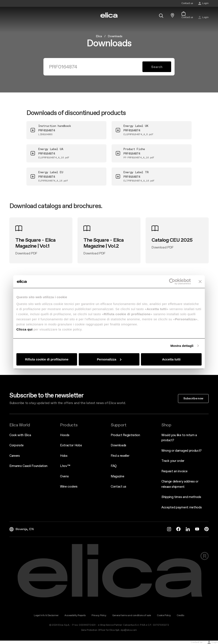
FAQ (114, 466)
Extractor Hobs (71, 445)
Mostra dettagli (182, 346)
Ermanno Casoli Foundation (28, 466)
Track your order (173, 461)
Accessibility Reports (75, 615)
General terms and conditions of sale (132, 615)
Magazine (117, 476)
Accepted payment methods (181, 507)
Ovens (64, 476)
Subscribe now (193, 398)
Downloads (118, 445)
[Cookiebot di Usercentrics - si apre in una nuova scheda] (172, 282)
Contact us (118, 486)
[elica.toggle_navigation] (11, 15)
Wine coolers (69, 486)
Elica (99, 36)
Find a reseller (120, 456)
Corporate (16, 445)
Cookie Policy (164, 615)
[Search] (95, 67)
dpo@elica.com (129, 630)
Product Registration (125, 435)
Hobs (64, 456)
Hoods (65, 435)
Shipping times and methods (181, 497)
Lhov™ (65, 466)
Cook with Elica (20, 435)
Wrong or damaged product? (181, 450)
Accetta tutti (171, 359)
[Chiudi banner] (200, 282)
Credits (180, 615)
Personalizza (109, 359)
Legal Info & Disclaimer (46, 615)
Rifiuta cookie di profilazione (47, 359)
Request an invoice (174, 471)
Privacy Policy (99, 615)
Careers (15, 456)
